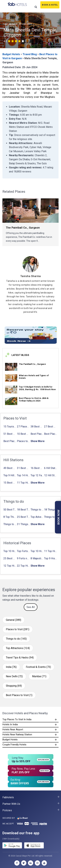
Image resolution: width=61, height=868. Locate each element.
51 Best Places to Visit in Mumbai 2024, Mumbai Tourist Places (10, 434)
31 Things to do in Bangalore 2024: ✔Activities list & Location (23, 524)
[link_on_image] (11, 367)
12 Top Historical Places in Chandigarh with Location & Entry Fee (10, 566)
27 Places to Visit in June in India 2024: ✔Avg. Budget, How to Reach (23, 427)
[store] (34, 846)
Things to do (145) (16, 639)
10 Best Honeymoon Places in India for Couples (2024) (23, 434)
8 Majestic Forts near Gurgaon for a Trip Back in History (37, 558)
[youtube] (44, 863)
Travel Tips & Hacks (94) (20, 658)
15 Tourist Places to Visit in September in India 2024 (10, 427)
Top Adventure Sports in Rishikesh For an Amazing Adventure (37, 517)
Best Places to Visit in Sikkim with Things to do (10, 441)
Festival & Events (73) (38, 667)
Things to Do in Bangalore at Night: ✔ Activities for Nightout (51, 517)
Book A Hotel (50, 5)
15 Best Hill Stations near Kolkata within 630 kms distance (10, 483)
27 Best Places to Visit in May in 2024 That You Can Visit (51, 427)
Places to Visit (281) (18, 629)
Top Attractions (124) (18, 648)
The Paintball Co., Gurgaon (32, 364)
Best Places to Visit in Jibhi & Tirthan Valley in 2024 (37, 434)
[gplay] (12, 846)
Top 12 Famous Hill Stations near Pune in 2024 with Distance (37, 475)
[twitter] (24, 863)
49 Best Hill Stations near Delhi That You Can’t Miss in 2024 (10, 468)
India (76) (11, 667)
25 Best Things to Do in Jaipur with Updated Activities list (23, 517)
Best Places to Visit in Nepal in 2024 (51, 434)
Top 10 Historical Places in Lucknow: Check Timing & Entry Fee (37, 551)
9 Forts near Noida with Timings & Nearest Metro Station (23, 558)
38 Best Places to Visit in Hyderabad (37, 427)
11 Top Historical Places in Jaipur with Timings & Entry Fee (51, 551)
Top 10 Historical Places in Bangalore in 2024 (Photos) (10, 551)
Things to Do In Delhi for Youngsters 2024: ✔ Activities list (10, 524)
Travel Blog (30, 54)
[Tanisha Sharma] (30, 276)
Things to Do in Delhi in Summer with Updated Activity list (37, 510)
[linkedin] (31, 863)
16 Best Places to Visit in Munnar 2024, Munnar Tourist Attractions (37, 468)
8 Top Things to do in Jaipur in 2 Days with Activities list (10, 517)
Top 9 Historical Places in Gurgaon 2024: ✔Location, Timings (51, 558)
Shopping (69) (14, 686)
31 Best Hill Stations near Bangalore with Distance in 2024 (23, 468)
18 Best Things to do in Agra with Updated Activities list (23, 510)
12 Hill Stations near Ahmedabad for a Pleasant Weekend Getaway (51, 475)
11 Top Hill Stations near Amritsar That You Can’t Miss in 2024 (23, 483)
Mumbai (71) (39, 676)
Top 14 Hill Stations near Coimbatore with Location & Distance (23, 475)
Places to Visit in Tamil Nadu (23, 441)
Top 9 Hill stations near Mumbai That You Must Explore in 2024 (10, 475)
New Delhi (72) (14, 676)
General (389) (14, 620)
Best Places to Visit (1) (19, 695)
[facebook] (17, 863)
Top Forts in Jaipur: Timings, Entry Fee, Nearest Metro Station (23, 551)
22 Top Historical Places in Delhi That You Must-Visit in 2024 (23, 566)
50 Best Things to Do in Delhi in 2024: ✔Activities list (10, 510)
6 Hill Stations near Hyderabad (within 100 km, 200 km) (51, 468)
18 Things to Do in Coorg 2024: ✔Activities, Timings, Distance (51, 510)
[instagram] (37, 863)
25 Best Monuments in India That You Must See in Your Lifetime (10, 558)
